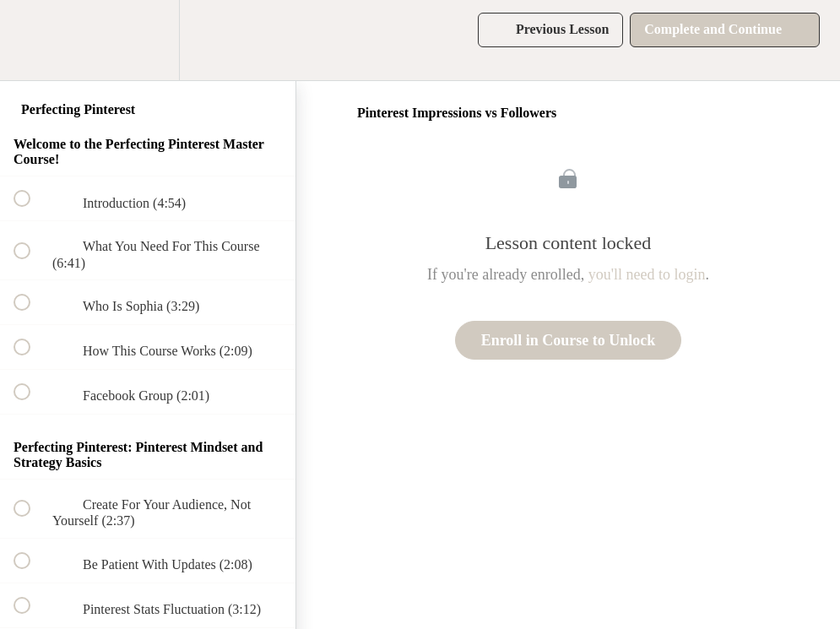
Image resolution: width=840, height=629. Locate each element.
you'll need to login (647, 274)
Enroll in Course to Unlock (569, 340)
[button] (31, 40)
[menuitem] (148, 40)
